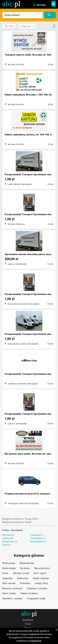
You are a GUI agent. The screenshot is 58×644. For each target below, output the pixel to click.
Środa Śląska (36, 542)
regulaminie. (36, 641)
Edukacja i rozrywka (37, 588)
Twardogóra (36, 538)
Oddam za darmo (29, 593)
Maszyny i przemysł (12, 588)
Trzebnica (35, 535)
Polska (6, 530)
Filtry (9, 26)
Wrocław (7, 535)
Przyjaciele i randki (36, 599)
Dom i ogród (40, 573)
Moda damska (27, 563)
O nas (28, 624)
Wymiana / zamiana (12, 599)
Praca (5, 573)
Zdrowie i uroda (21, 573)
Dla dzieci (25, 568)
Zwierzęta (7, 578)
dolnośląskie (17, 530)
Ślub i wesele (9, 583)
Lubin (5, 545)
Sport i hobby (9, 593)
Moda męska (9, 568)
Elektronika (23, 578)
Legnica (6, 538)
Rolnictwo (25, 583)
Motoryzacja (9, 563)
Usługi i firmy (41, 583)
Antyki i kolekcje (41, 578)
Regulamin (28, 620)
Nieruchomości (42, 568)
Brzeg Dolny (8, 542)
